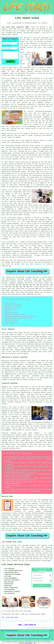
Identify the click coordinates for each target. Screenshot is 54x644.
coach (40, 106)
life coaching (44, 557)
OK (35, 643)
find (7, 545)
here (49, 561)
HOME (28, 14)
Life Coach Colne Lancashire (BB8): (16, 27)
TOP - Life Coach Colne (10, 617)
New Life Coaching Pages (12, 631)
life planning (26, 517)
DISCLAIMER (49, 14)
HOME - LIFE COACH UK (27, 625)
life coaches (30, 73)
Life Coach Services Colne (16, 565)
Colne (30, 277)
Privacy (51, 631)
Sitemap (3, 631)
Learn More (28, 643)
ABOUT (37, 14)
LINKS (32, 14)
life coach (24, 45)
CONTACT (42, 14)
